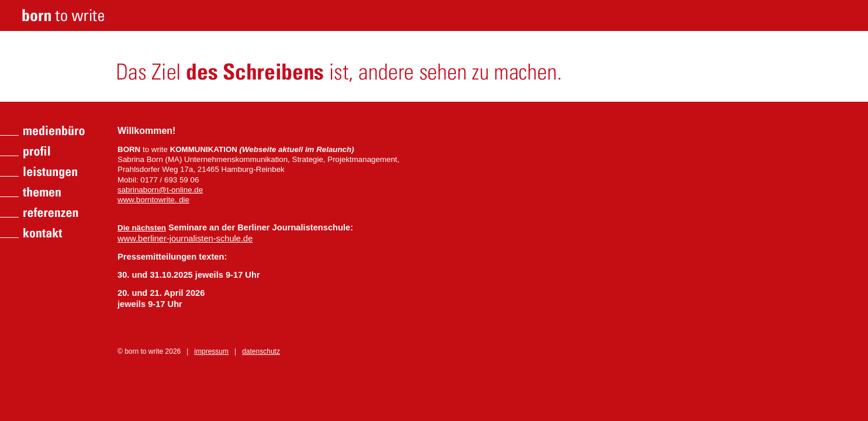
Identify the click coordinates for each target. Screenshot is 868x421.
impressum (211, 351)
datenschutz (261, 351)
